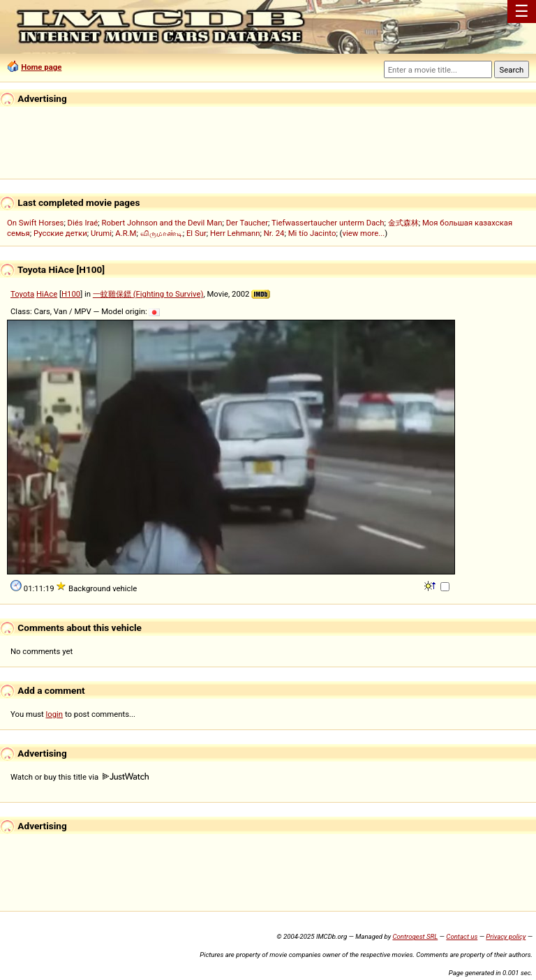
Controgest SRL (415, 936)
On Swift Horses (35, 223)
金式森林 (403, 223)
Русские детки (60, 233)
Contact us (462, 936)
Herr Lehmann (235, 233)
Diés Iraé (83, 223)
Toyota (22, 294)
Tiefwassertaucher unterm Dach (328, 223)
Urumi (101, 233)
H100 (71, 294)
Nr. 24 (274, 233)
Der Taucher (247, 223)
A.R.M (126, 233)
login (55, 714)
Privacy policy (506, 936)
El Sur (196, 233)
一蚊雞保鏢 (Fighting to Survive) (148, 294)
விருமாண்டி (162, 233)
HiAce (47, 294)
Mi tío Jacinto (312, 233)
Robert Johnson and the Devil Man (162, 223)
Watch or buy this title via (80, 777)
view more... (363, 233)
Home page (41, 67)
